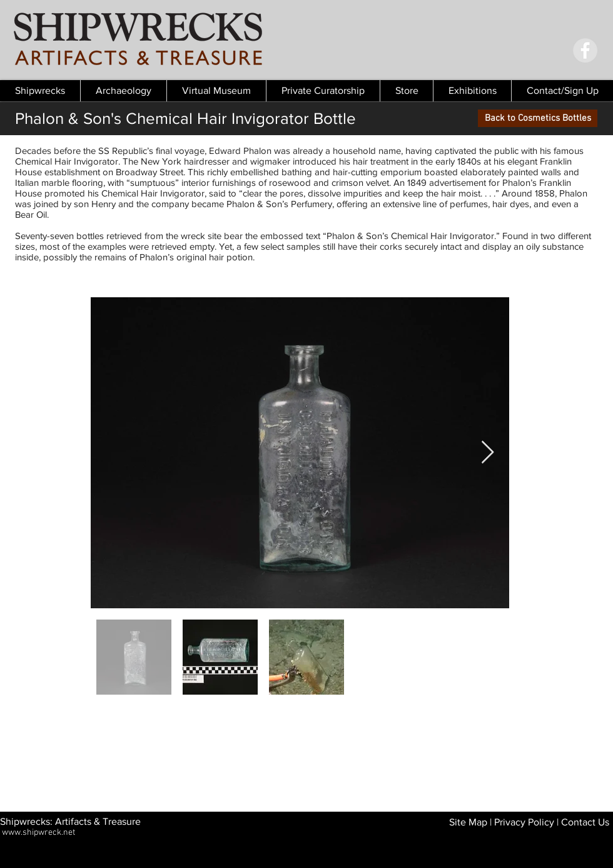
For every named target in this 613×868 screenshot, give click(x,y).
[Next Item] (488, 453)
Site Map (468, 822)
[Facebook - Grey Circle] (585, 50)
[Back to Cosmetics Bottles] (538, 118)
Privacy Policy (524, 822)
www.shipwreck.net (38, 833)
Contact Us (585, 822)
